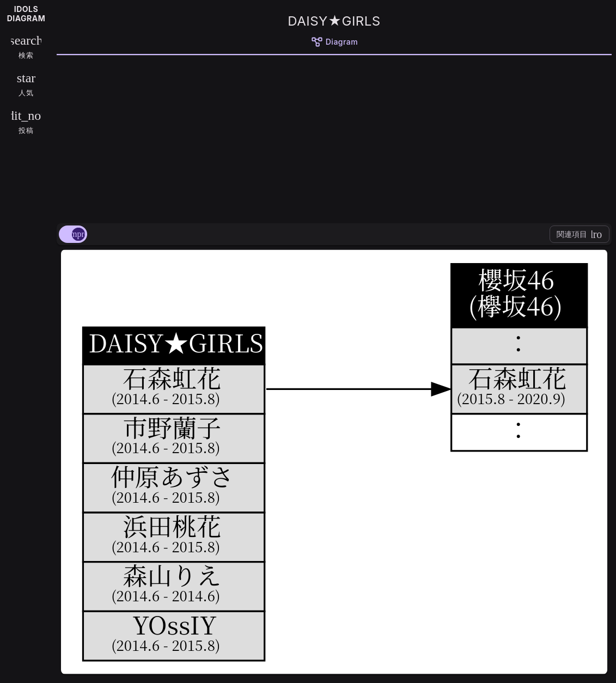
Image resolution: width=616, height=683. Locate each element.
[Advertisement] (334, 137)
